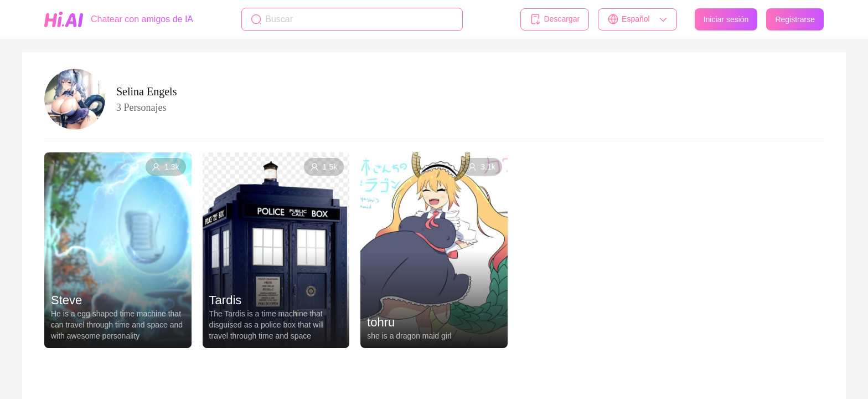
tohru (381, 322)
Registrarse (795, 19)
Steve (66, 300)
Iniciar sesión (726, 19)
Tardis (226, 300)
